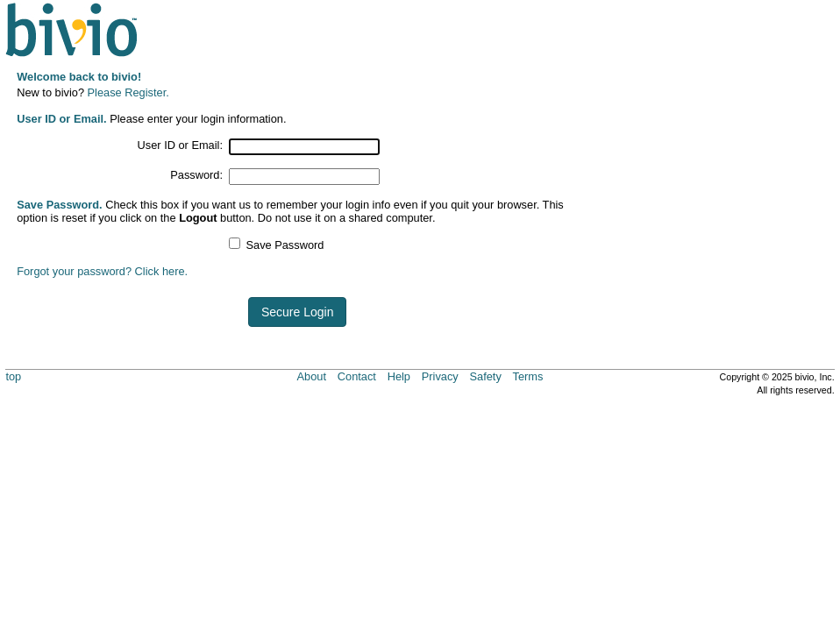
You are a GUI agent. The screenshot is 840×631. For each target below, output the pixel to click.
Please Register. (128, 92)
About (312, 376)
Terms (528, 376)
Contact (357, 376)
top (13, 376)
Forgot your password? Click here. (102, 271)
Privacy (440, 376)
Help (399, 376)
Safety (486, 376)
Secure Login (298, 312)
